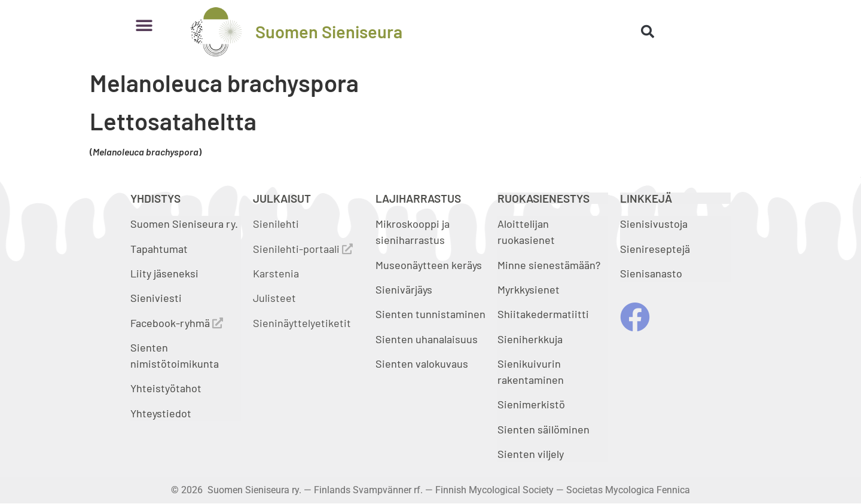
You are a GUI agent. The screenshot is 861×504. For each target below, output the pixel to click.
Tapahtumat (159, 249)
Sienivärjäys (404, 289)
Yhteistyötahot (166, 388)
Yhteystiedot (161, 413)
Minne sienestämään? (549, 265)
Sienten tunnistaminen (430, 314)
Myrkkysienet (529, 289)
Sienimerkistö (531, 404)
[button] (144, 25)
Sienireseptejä (655, 249)
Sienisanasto (651, 273)
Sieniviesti (157, 298)
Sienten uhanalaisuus (427, 339)
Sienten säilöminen (544, 429)
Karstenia (276, 273)
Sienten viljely (531, 454)
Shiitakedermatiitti (543, 314)
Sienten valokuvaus (422, 364)
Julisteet (274, 298)
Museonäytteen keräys (429, 265)
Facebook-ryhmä (177, 323)
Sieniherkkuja (530, 339)
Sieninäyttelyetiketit (302, 323)
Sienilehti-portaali (303, 249)
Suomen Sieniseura (329, 31)
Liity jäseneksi (164, 273)
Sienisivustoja (654, 224)
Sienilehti (276, 224)
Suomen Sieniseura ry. (184, 224)
